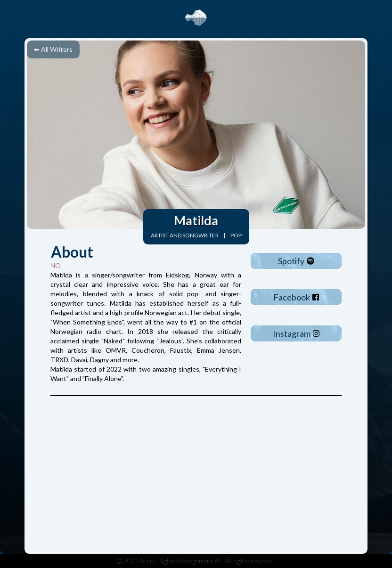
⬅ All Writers (53, 49)
